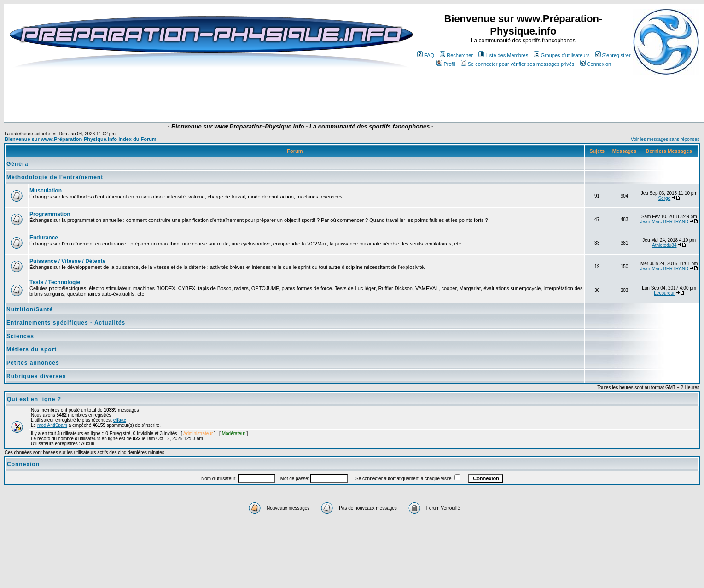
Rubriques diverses (36, 376)
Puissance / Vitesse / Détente (67, 261)
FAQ (426, 55)
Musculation (46, 191)
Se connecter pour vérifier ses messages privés (518, 64)
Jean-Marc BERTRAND (664, 222)
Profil (446, 64)
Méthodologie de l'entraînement (55, 177)
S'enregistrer (613, 55)
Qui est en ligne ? (34, 399)
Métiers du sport (32, 349)
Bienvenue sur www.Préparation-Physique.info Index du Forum (81, 139)
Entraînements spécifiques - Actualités (66, 323)
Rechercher (456, 55)
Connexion (596, 64)
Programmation (50, 214)
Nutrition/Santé (30, 309)
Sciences (20, 336)
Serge (664, 198)
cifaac (120, 420)
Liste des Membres (503, 55)
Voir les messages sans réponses (665, 139)
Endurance (44, 238)
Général (18, 164)
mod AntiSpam (52, 425)
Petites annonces (33, 363)
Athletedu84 (664, 245)
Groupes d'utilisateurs (561, 55)
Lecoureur (664, 293)
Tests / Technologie (55, 282)
